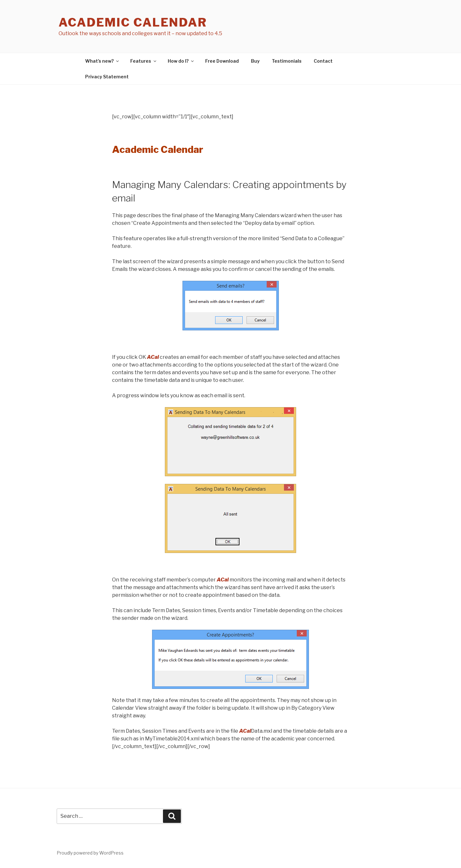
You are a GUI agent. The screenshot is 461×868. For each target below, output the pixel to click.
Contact (323, 61)
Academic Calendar (133, 22)
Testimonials (287, 61)
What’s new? (102, 61)
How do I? (181, 61)
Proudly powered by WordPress (90, 853)
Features (144, 61)
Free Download (222, 61)
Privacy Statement (107, 77)
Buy (255, 61)
